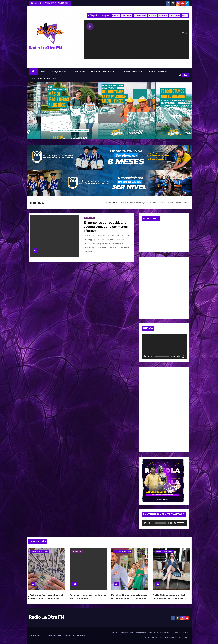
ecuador (152, 15)
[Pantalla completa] (183, 356)
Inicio (44, 71)
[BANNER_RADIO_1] (109, 157)
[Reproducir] (145, 356)
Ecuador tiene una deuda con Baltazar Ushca (88, 597)
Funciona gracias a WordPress (43, 635)
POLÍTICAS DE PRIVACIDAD (45, 79)
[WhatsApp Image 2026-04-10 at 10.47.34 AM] (164, 409)
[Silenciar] (178, 356)
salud (185, 15)
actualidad (127, 15)
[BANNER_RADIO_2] (109, 183)
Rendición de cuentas (104, 71)
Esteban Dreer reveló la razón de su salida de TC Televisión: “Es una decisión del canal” (130, 599)
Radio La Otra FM (45, 48)
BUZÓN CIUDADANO (158, 71)
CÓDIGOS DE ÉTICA (133, 71)
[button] (180, 75)
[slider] (160, 523)
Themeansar (81, 635)
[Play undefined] (90, 26)
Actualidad (89, 218)
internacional (140, 15)
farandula (163, 15)
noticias (116, 15)
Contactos (79, 71)
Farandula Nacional (40, 552)
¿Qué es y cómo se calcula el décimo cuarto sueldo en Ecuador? (46, 599)
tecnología (175, 15)
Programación (60, 71)
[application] (164, 347)
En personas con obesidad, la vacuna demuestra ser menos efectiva (106, 227)
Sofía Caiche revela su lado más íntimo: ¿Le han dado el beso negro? (170, 599)
